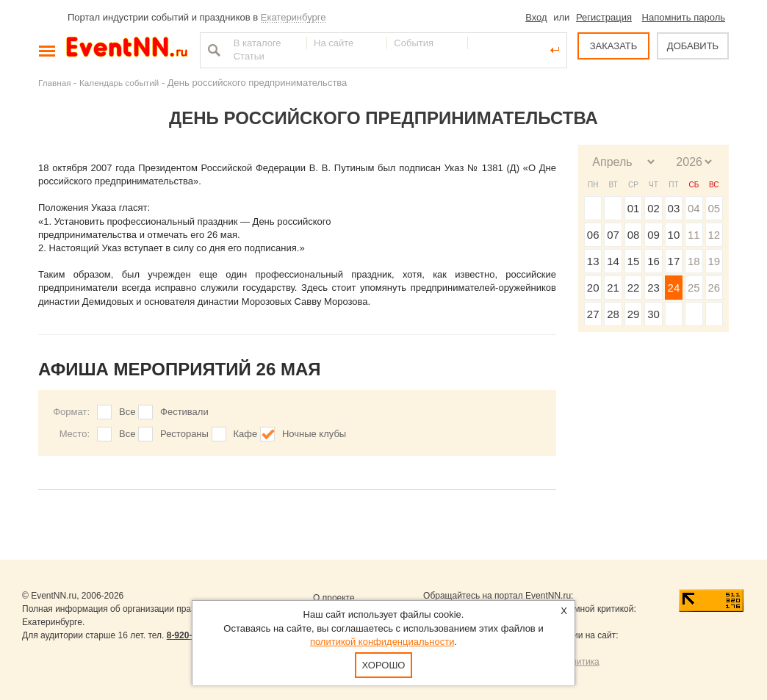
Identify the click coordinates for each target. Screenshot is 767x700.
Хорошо (384, 665)
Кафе (246, 434)
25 (694, 288)
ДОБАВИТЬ (693, 46)
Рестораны (184, 434)
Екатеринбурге (294, 17)
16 (653, 261)
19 (714, 261)
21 (613, 288)
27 (593, 314)
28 (613, 314)
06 (593, 235)
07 (613, 235)
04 (694, 208)
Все (127, 412)
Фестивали (184, 412)
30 (653, 314)
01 (634, 208)
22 (634, 288)
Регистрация (604, 17)
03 (674, 208)
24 (674, 288)
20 (593, 288)
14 (613, 261)
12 (714, 235)
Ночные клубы (314, 434)
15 (634, 261)
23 (653, 288)
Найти (212, 50)
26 (714, 288)
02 (653, 208)
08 (634, 235)
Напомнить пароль (684, 17)
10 (674, 235)
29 (634, 314)
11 (694, 235)
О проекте (334, 598)
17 (674, 261)
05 (714, 208)
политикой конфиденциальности (382, 642)
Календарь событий (119, 83)
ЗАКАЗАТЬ (614, 46)
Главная (54, 83)
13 (593, 261)
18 (694, 261)
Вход (536, 17)
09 (653, 235)
